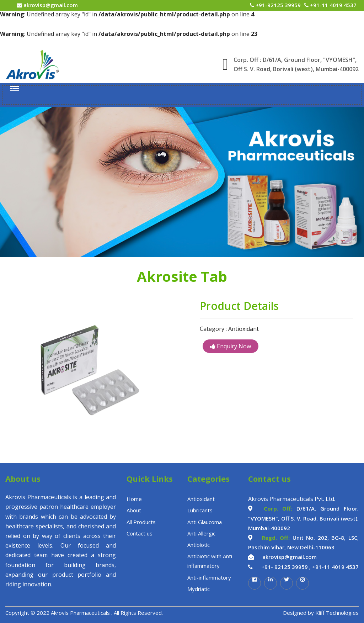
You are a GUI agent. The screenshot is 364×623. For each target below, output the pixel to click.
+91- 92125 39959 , (286, 567)
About (134, 510)
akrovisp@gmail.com (50, 5)
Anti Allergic (201, 533)
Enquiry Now (231, 346)
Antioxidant (201, 499)
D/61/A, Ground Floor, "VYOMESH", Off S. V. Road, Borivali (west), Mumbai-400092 (303, 518)
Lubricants (200, 510)
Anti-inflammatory (209, 577)
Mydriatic (199, 589)
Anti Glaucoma (205, 522)
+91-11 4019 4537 (333, 5)
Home (134, 499)
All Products (141, 522)
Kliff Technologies (337, 613)
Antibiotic (199, 545)
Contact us (140, 533)
